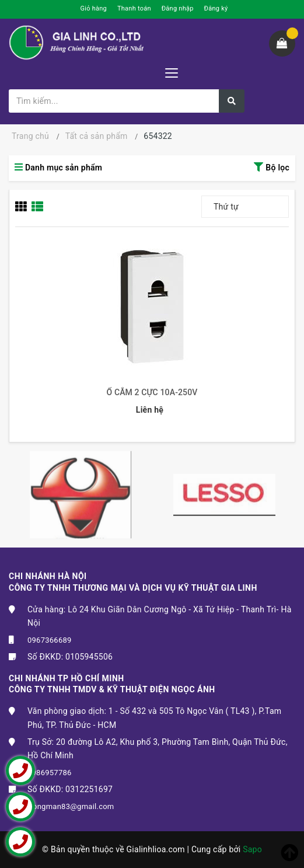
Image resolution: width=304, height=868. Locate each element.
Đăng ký (216, 8)
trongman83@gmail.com (71, 806)
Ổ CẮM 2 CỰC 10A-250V (152, 392)
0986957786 (50, 773)
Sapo (252, 849)
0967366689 (50, 640)
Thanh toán (134, 8)
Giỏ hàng (94, 8)
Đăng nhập (178, 8)
